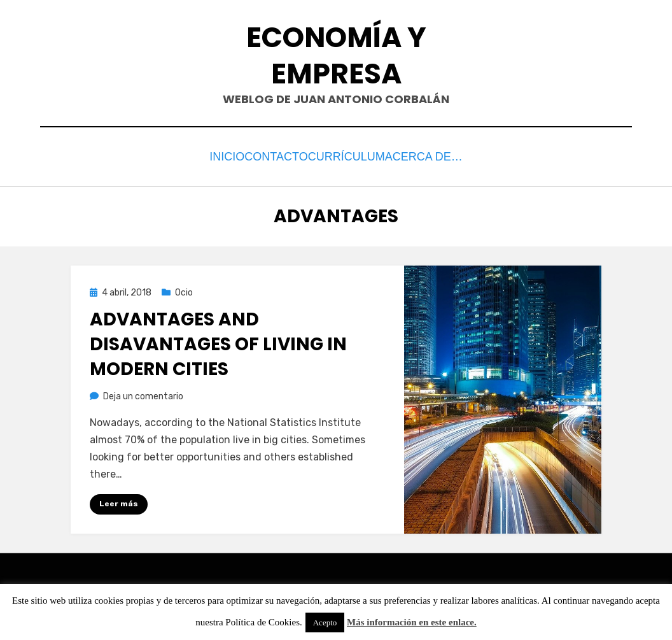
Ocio (184, 289)
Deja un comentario (143, 393)
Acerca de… (444, 155)
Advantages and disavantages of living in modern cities (218, 341)
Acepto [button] (325, 622)
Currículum (360, 155)
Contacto (278, 155)
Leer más (119, 501)
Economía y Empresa (336, 55)
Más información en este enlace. (412, 622)
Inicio (214, 155)
